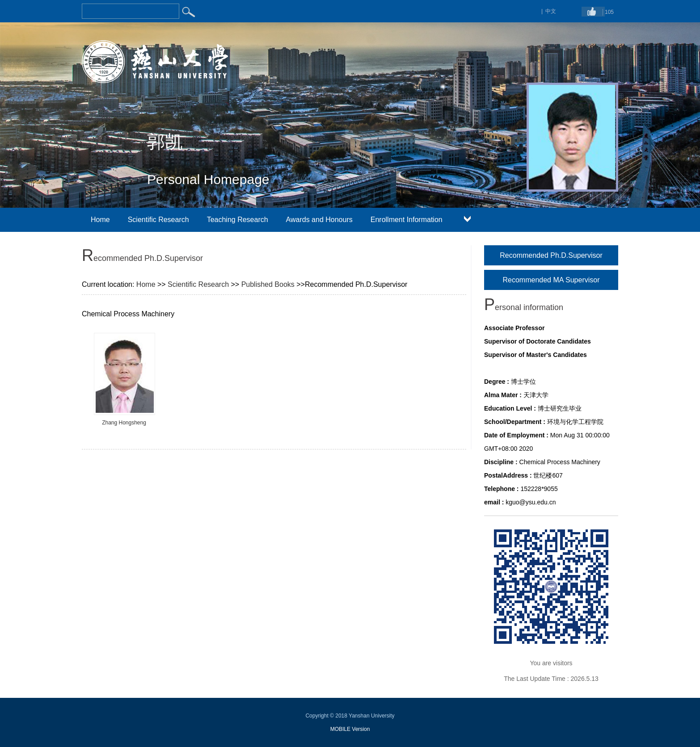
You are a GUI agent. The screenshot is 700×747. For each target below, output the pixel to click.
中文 (551, 11)
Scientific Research (158, 220)
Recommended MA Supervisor (551, 280)
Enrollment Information (407, 220)
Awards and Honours (319, 220)
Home (100, 220)
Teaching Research (238, 220)
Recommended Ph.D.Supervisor (551, 255)
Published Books (268, 284)
